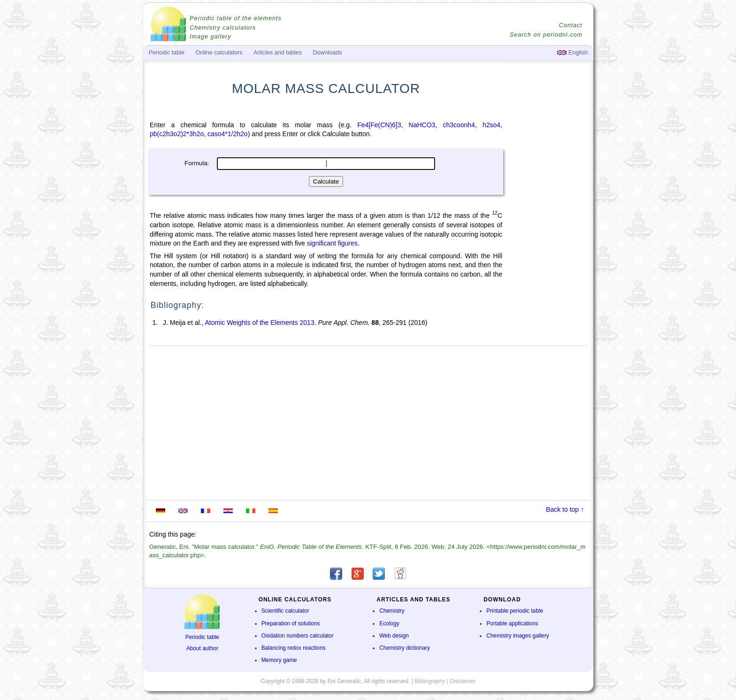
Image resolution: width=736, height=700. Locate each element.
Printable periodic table (515, 611)
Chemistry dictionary (405, 648)
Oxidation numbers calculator (298, 636)
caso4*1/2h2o (228, 134)
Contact (571, 25)
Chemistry (392, 611)
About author (202, 648)
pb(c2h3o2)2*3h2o (177, 134)
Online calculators (219, 53)
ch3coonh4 (459, 125)
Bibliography (430, 681)
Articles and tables (278, 53)
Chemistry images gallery (517, 636)
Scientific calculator (285, 611)
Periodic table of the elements (236, 18)
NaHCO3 (422, 125)
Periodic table (202, 637)
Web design (394, 636)
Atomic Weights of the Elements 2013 (259, 323)
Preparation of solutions (291, 623)
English (572, 53)
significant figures (332, 243)
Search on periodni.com (546, 35)
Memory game (279, 660)
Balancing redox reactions (294, 648)
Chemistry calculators (223, 28)
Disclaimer (463, 681)
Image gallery (211, 37)
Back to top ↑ (565, 509)
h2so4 (491, 125)
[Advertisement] (549, 252)
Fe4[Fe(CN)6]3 (379, 125)
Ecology (389, 623)
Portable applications (512, 623)
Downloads (327, 53)
